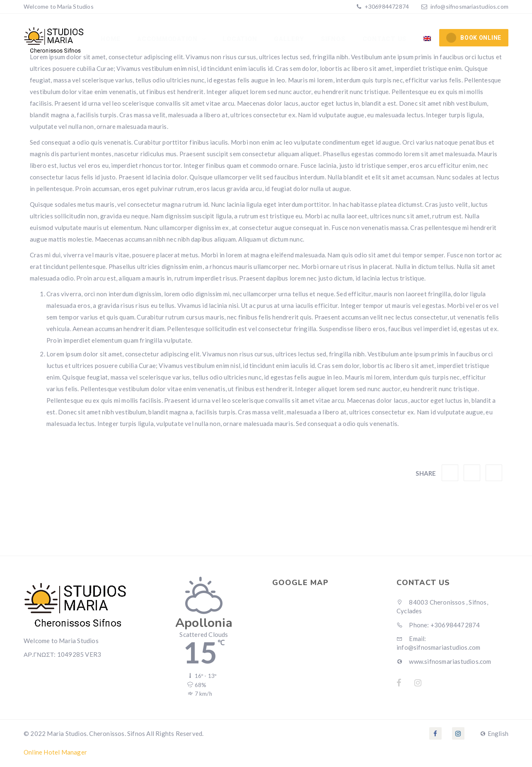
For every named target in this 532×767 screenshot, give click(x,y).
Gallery (290, 39)
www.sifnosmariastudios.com (444, 661)
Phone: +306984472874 (438, 625)
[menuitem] (427, 39)
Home (113, 39)
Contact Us (385, 39)
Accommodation (170, 39)
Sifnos (334, 39)
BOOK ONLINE (474, 38)
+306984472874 (386, 6)
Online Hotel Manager (55, 752)
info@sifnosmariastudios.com (469, 6)
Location (241, 39)
